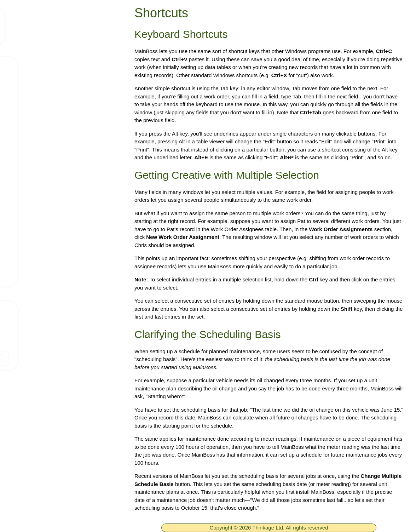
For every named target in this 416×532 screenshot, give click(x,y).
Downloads (40, 150)
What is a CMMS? (50, 192)
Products (37, 108)
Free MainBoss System (57, 87)
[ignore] (15, 67)
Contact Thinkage (33, 308)
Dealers (19, 339)
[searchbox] (62, 358)
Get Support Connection (58, 234)
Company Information (39, 324)
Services (36, 213)
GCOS (33, 275)
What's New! (42, 171)
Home (33, 67)
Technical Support (49, 129)
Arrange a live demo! (53, 254)
